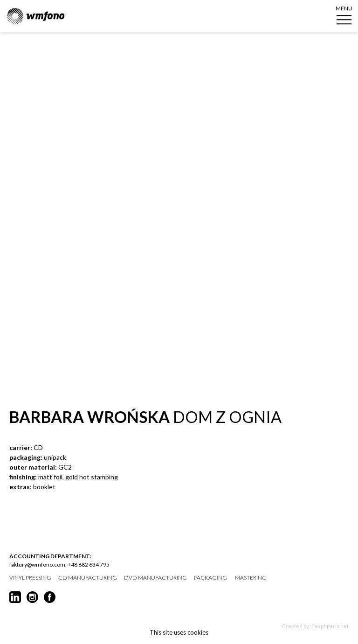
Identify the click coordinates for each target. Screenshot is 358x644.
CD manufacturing (88, 578)
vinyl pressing (30, 578)
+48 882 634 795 (89, 564)
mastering (251, 578)
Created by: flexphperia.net (315, 626)
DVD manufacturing (155, 578)
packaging (210, 578)
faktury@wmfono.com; (38, 564)
